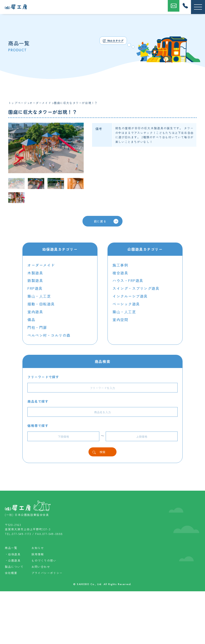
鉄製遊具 (35, 280)
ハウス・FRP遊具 (128, 280)
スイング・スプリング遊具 (136, 288)
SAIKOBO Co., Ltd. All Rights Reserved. (104, 637)
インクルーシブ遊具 (130, 295)
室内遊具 (35, 310)
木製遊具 (35, 273)
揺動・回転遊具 (41, 303)
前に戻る (106, 221)
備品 (31, 318)
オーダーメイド (41, 265)
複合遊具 (120, 273)
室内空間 (120, 318)
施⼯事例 (120, 265)
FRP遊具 (35, 288)
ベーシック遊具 (126, 303)
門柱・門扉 (37, 326)
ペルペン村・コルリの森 (49, 333)
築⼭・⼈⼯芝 (39, 295)
